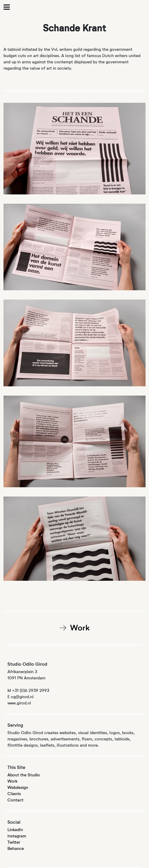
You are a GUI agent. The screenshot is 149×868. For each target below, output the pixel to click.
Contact (15, 800)
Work (80, 628)
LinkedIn (15, 830)
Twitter (14, 842)
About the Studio (24, 775)
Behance (16, 849)
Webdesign (18, 788)
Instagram (17, 836)
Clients (14, 794)
